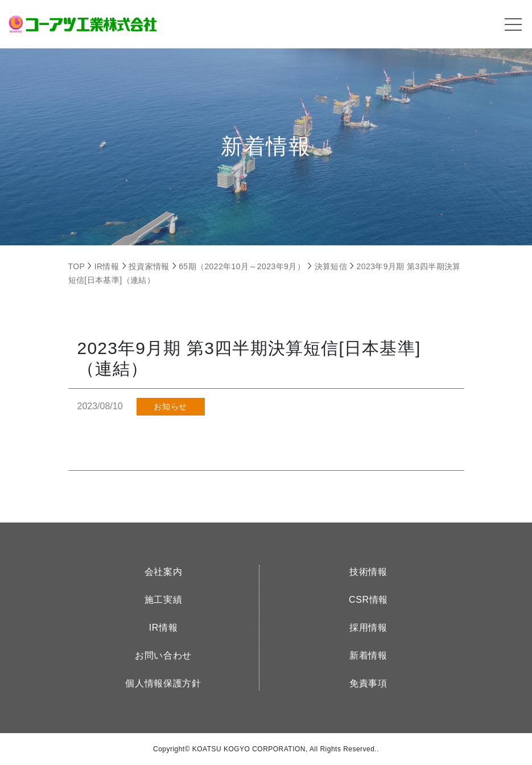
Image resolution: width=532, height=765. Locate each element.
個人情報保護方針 (163, 683)
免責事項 (368, 683)
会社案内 (164, 572)
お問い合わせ (163, 655)
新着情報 (368, 655)
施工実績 (164, 600)
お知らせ (170, 406)
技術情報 (368, 572)
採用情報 (368, 628)
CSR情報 (368, 600)
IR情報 (164, 628)
